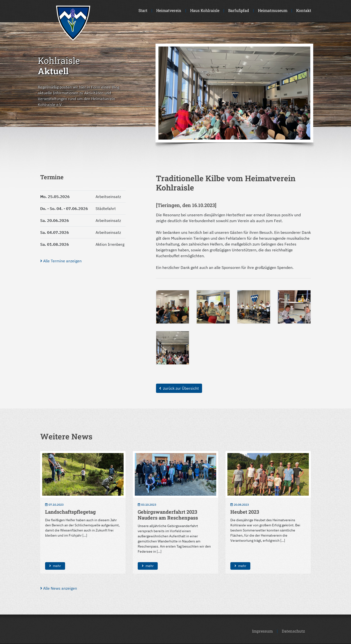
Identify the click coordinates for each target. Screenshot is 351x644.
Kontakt (304, 10)
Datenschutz (293, 631)
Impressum (262, 631)
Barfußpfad (239, 10)
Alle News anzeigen (59, 588)
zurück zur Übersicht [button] (179, 388)
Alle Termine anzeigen (61, 261)
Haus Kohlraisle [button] (205, 10)
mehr (55, 566)
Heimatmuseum (273, 10)
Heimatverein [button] (169, 10)
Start (143, 10)
